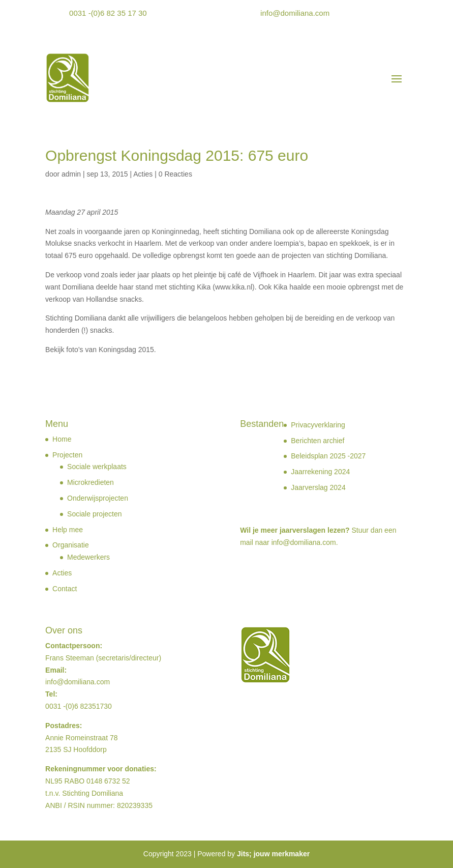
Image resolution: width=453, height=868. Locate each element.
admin (71, 174)
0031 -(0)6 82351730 (79, 706)
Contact (65, 589)
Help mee (68, 530)
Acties (143, 174)
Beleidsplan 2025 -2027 (328, 456)
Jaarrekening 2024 (320, 472)
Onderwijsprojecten (98, 498)
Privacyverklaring (318, 425)
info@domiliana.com (295, 13)
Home (62, 439)
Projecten (67, 455)
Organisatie (71, 545)
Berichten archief (318, 441)
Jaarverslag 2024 (318, 487)
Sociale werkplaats (97, 467)
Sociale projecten (94, 514)
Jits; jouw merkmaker (273, 854)
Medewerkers (88, 557)
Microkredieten (90, 482)
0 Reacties (175, 174)
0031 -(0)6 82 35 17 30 (108, 13)
